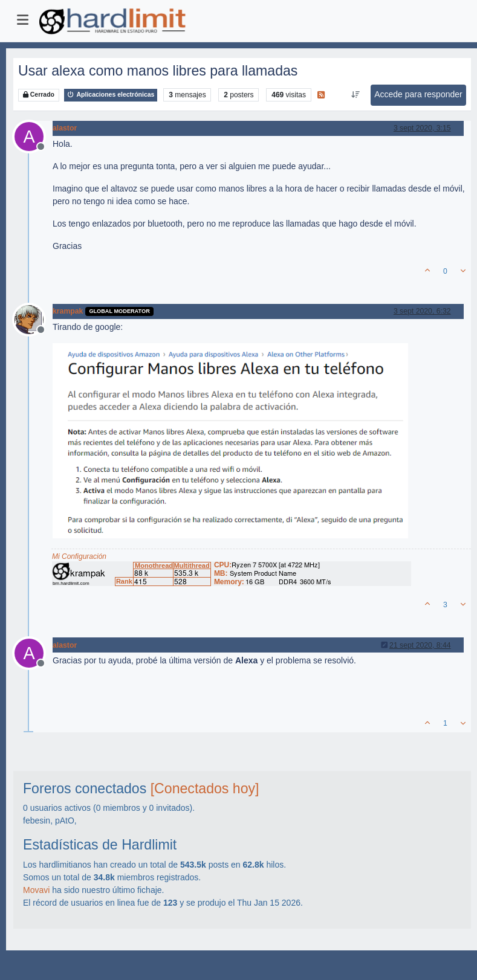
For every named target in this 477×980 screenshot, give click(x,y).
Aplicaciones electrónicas (111, 95)
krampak (68, 311)
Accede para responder (418, 94)
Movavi (36, 890)
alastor (65, 128)
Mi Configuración (79, 556)
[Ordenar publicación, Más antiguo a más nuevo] (356, 95)
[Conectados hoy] (205, 788)
